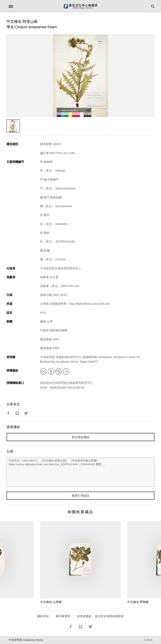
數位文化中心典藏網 (80, 6)
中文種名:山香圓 (51, 602)
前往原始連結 (80, 437)
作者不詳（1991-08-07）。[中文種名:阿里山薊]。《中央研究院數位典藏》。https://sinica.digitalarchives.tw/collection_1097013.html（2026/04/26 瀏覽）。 (81, 472)
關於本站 (43, 616)
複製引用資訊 (80, 496)
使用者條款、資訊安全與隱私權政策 (100, 616)
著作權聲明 (63, 616)
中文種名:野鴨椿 (138, 602)
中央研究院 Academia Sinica (26, 640)
